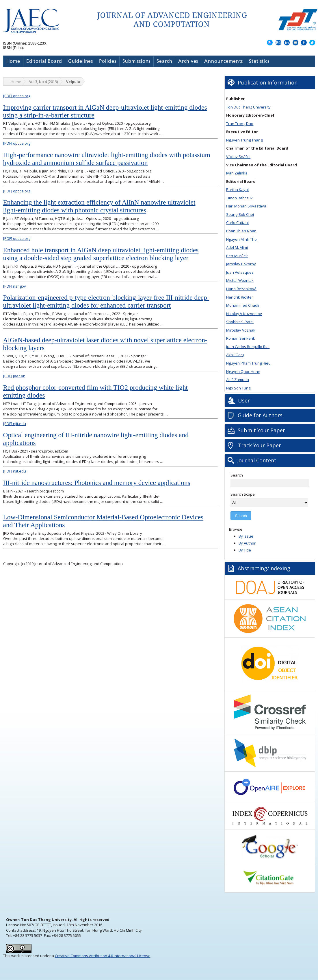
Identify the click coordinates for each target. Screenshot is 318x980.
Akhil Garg (235, 355)
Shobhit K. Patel (240, 322)
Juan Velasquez (240, 272)
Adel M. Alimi (237, 247)
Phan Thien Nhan (241, 231)
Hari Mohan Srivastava (246, 206)
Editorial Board (44, 61)
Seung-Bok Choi (240, 214)
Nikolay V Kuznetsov (244, 314)
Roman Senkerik (241, 338)
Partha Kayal (237, 190)
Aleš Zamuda (238, 380)
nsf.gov (15, 286)
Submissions (136, 61)
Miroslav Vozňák (241, 330)
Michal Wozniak (240, 280)
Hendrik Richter (240, 297)
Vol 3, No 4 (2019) (43, 82)
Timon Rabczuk (239, 198)
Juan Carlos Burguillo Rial (248, 347)
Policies (108, 61)
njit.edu (15, 424)
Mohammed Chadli (243, 305)
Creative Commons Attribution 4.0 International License (103, 956)
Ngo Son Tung (238, 388)
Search (164, 61)
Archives (188, 61)
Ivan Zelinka (237, 173)
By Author (247, 543)
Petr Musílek (237, 256)
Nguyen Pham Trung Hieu (248, 363)
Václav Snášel (238, 157)
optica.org (17, 96)
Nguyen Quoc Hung (243, 372)
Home (13, 61)
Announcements (224, 61)
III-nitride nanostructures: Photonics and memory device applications (97, 483)
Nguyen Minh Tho (241, 239)
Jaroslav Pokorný (241, 264)
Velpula (73, 82)
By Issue (246, 536)
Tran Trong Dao (240, 124)
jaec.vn (14, 376)
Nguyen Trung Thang (244, 140)
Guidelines (81, 61)
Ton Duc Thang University (248, 107)
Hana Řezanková (241, 289)
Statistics (259, 61)
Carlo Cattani (237, 223)
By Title (245, 550)
